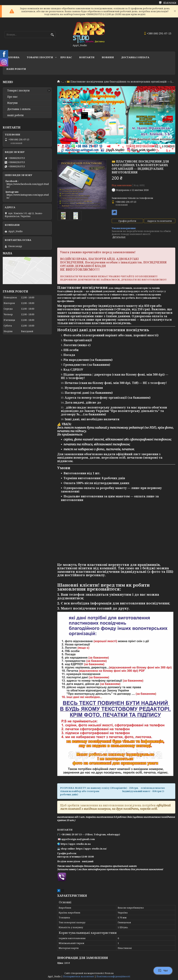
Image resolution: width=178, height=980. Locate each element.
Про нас (66, 57)
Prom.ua (109, 973)
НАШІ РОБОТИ (16, 69)
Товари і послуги (40, 57)
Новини (108, 57)
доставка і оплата (135, 57)
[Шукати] (52, 35)
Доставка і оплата (19, 109)
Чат (163, 971)
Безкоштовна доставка (114, 212)
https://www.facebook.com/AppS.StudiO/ (28, 185)
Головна (13, 57)
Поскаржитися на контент (79, 976)
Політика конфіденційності (113, 976)
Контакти (87, 57)
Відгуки (12, 103)
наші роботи (15, 115)
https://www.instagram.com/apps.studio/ (28, 196)
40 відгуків (170, 2)
